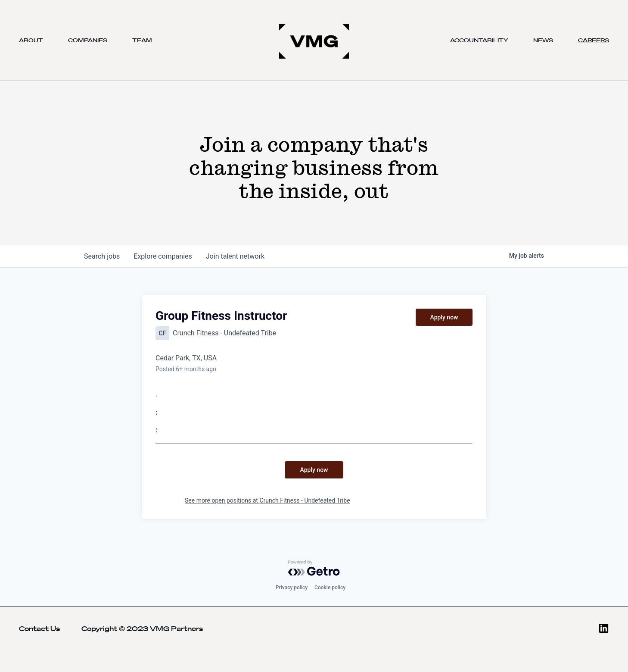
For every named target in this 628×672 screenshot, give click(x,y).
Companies (88, 40)
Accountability (479, 40)
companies (163, 256)
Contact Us (39, 628)
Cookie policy (330, 588)
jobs (102, 256)
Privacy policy (292, 588)
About (31, 40)
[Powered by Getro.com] (314, 568)
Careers (594, 40)
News (543, 40)
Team (142, 40)
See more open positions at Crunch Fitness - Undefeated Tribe (267, 500)
